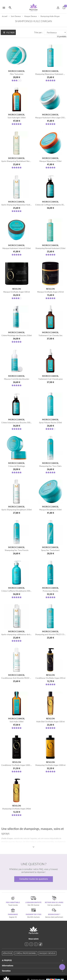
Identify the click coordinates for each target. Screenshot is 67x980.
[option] (33, 1)
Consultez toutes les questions (34, 879)
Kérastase (8, 953)
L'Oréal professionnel (26, 953)
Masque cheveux (47, 953)
